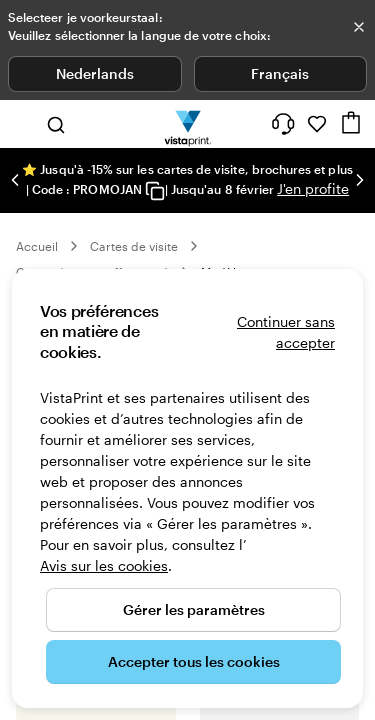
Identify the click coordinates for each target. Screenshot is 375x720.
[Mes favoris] (317, 124)
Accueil (37, 246)
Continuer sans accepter (286, 332)
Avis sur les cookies (104, 565)
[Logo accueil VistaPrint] (187, 124)
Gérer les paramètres (194, 609)
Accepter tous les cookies (194, 661)
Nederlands (95, 73)
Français (280, 73)
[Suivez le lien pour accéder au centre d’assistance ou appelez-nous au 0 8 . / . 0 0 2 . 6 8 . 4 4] (283, 124)
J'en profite (313, 188)
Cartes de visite (134, 246)
